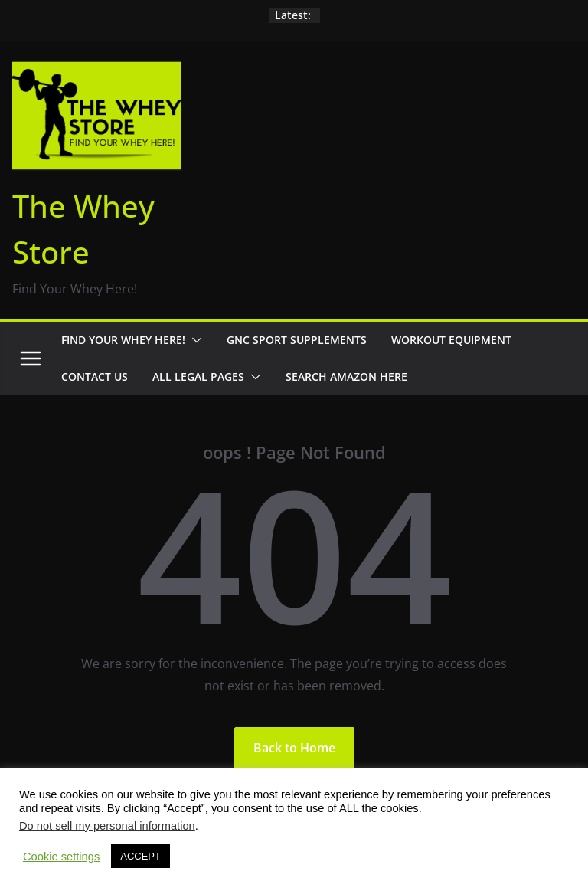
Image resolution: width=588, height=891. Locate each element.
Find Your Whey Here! (123, 340)
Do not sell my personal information (107, 826)
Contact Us (95, 377)
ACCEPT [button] (140, 856)
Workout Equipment (451, 340)
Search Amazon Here (346, 377)
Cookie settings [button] (61, 857)
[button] (194, 340)
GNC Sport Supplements (297, 340)
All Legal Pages (198, 377)
